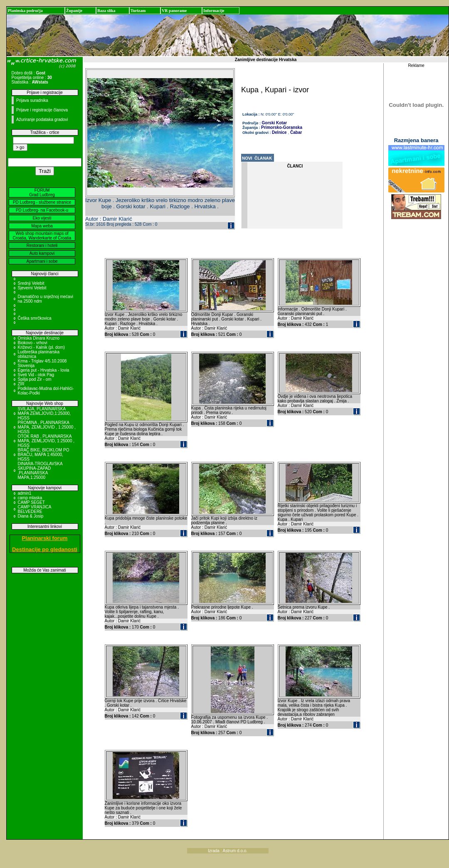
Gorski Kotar (275, 123)
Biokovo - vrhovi (33, 343)
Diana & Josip (31, 516)
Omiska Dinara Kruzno (39, 338)
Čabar (295, 132)
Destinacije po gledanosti (45, 549)
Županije (74, 11)
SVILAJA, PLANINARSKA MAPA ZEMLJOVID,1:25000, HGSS (44, 413)
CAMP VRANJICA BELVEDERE (35, 509)
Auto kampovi (42, 253)
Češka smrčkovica (35, 318)
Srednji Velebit (31, 283)
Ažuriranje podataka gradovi (42, 120)
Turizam (138, 11)
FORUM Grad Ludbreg (42, 192)
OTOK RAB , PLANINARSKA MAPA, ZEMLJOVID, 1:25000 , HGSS (46, 441)
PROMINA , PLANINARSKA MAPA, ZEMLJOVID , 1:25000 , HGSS (47, 427)
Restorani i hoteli (42, 245)
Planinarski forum (45, 538)
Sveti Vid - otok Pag (36, 375)
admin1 (25, 493)
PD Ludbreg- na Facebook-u (42, 210)
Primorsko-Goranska (282, 127)
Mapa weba (42, 226)
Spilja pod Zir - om (35, 379)
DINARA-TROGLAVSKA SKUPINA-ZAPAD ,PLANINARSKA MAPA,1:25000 (40, 471)
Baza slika (106, 11)
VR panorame (174, 11)
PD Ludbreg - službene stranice (42, 202)
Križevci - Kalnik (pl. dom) (41, 347)
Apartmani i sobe (42, 261)
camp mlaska (30, 498)
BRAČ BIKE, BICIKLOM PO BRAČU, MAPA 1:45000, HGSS (44, 455)
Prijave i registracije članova (42, 110)
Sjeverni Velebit (32, 288)
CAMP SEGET (31, 502)
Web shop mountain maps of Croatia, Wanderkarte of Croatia (42, 236)
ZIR (21, 384)
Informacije (214, 11)
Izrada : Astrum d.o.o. (228, 851)
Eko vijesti (42, 218)
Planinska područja (25, 11)
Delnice (279, 132)
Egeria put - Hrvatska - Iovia (44, 370)
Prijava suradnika (32, 100)
